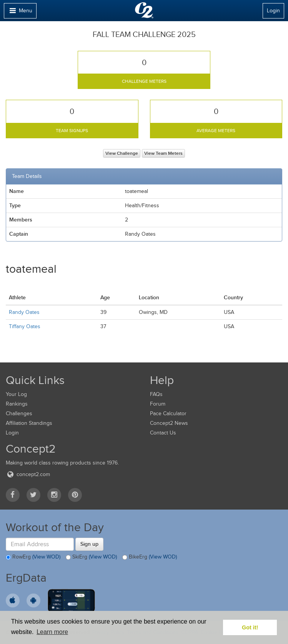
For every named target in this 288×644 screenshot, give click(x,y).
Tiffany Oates (25, 326)
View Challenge (122, 153)
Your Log (16, 394)
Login (273, 11)
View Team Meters (163, 153)
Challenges (19, 413)
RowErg (33, 557)
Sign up (89, 544)
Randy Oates (24, 312)
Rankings (17, 404)
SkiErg (91, 557)
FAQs (156, 394)
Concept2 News (169, 423)
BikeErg (150, 557)
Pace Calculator (168, 413)
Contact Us (163, 433)
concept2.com (28, 474)
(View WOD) (46, 557)
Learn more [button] (52, 632)
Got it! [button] (250, 627)
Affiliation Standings (29, 423)
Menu (20, 13)
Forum (158, 404)
